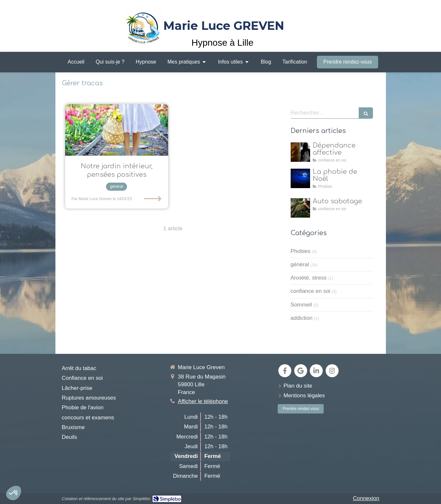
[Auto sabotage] (300, 208)
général (300, 264)
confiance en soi (311, 291)
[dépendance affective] (300, 152)
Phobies (301, 251)
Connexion (366, 498)
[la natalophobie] (300, 178)
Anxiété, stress (309, 278)
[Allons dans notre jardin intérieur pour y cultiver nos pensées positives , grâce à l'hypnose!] (117, 130)
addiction (302, 318)
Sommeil (301, 305)
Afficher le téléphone (203, 401)
